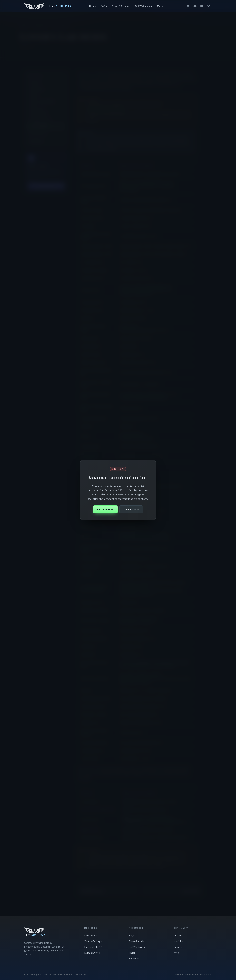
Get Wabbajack (143, 6)
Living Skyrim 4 (92, 953)
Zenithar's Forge (93, 941)
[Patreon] (202, 6)
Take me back (131, 509)
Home (93, 6)
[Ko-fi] (209, 6)
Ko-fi (176, 953)
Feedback (134, 958)
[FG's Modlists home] (48, 6)
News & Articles (121, 6)
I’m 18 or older (105, 509)
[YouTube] (195, 6)
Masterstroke (94, 947)
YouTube (178, 941)
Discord (178, 935)
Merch (161, 6)
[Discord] (188, 6)
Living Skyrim (91, 935)
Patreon (178, 947)
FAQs (104, 6)
